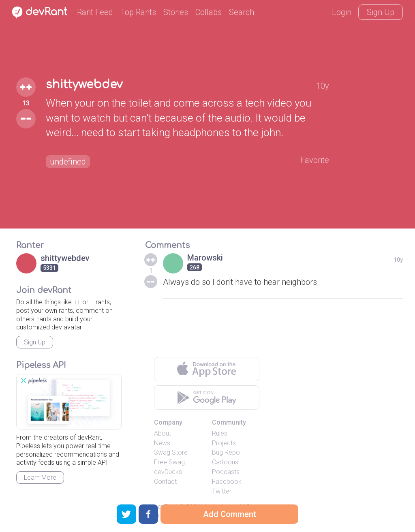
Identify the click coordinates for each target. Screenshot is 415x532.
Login (342, 12)
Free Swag (169, 462)
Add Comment (230, 514)
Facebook (227, 482)
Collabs (209, 12)
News (162, 443)
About (163, 433)
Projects (224, 443)
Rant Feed (95, 12)
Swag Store (171, 452)
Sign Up (381, 12)
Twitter (222, 491)
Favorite (315, 160)
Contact (165, 482)
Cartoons (225, 462)
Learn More (40, 478)
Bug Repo (226, 452)
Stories (176, 12)
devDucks (168, 472)
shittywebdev (84, 85)
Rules (220, 433)
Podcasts (226, 472)
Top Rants (138, 12)
